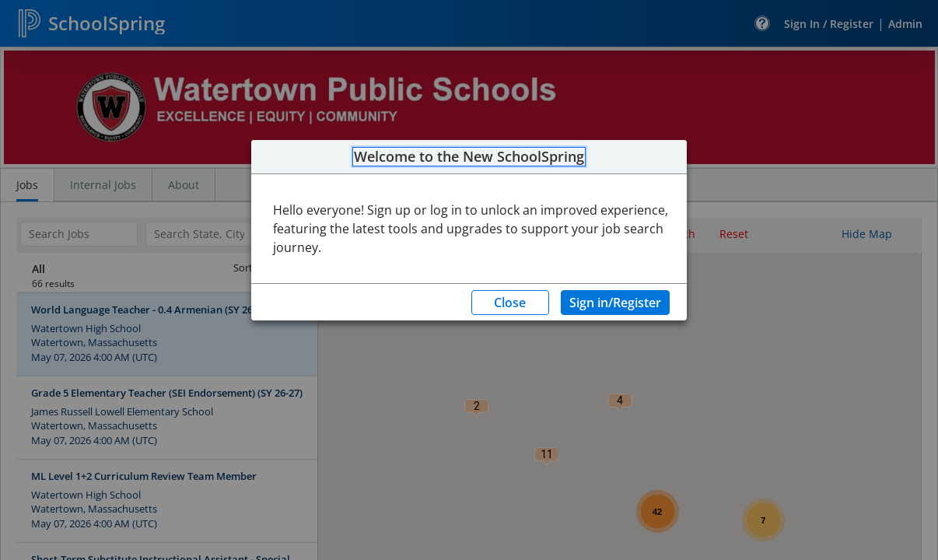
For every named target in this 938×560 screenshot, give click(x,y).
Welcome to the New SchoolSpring (469, 157)
